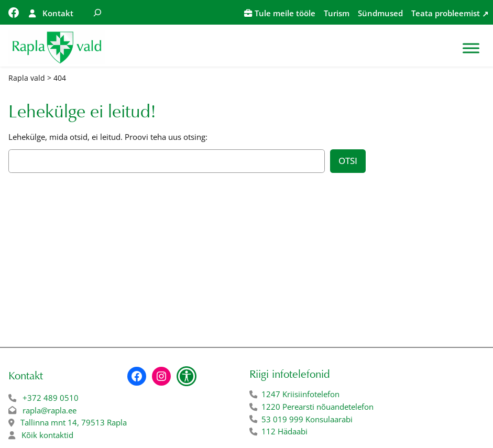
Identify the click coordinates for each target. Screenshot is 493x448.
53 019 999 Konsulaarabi (307, 419)
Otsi (348, 161)
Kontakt (58, 13)
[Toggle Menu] (471, 48)
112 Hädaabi (284, 431)
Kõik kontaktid (47, 435)
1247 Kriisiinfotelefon (300, 394)
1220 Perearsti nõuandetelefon (317, 407)
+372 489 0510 (51, 398)
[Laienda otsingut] (97, 12)
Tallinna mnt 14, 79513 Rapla (74, 422)
